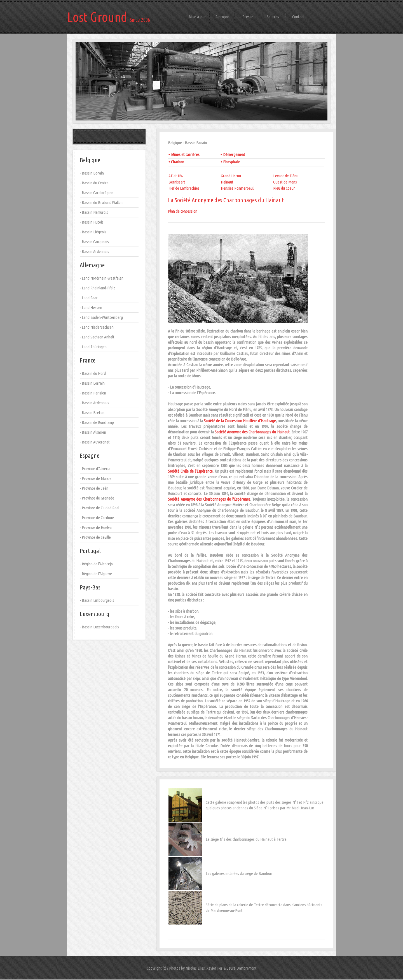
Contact (298, 17)
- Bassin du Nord (93, 373)
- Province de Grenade (97, 498)
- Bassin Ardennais (94, 251)
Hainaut (227, 182)
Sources (273, 17)
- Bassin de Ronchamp (97, 422)
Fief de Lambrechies (184, 188)
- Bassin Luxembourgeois (99, 627)
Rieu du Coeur (284, 188)
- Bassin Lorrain (92, 383)
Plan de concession (183, 211)
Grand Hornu (231, 176)
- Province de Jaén (94, 488)
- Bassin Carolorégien (97, 193)
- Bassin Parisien (93, 393)
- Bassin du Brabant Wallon (101, 202)
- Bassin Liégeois (93, 232)
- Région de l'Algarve (96, 574)
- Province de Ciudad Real (99, 508)
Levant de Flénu (286, 176)
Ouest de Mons (285, 182)
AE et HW (176, 176)
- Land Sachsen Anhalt (97, 337)
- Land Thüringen (93, 347)
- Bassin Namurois (94, 212)
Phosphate (232, 162)
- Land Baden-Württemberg (101, 317)
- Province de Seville (95, 537)
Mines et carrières (185, 155)
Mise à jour (197, 17)
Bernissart (177, 182)
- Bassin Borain (92, 173)
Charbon (178, 162)
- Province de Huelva (96, 527)
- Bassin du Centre (94, 183)
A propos (222, 17)
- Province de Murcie (96, 478)
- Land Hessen (91, 307)
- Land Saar (89, 298)
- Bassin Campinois (94, 242)
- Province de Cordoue (97, 518)
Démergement (234, 155)
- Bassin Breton (92, 413)
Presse (248, 17)
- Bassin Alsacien (93, 432)
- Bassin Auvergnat (95, 442)
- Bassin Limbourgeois (97, 600)
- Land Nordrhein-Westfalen (102, 278)
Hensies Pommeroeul (237, 188)
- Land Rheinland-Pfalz (97, 288)
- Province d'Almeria (95, 469)
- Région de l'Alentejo (96, 564)
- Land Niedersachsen (97, 327)
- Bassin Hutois (92, 222)
